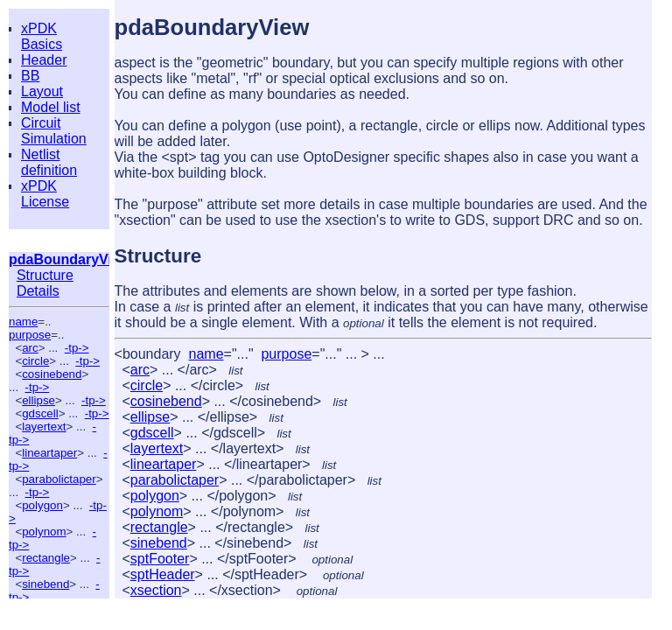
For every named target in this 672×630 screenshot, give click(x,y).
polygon (42, 505)
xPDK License (45, 194)
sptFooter (160, 559)
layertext (44, 427)
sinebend (45, 584)
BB (30, 76)
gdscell (40, 413)
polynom (44, 532)
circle (35, 361)
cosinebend (52, 374)
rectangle (46, 558)
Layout (42, 91)
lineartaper (49, 453)
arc (30, 348)
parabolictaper (59, 479)
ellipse (38, 400)
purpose (30, 335)
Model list (51, 107)
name (23, 322)
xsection (156, 590)
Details (38, 291)
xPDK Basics (42, 36)
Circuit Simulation (54, 131)
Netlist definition (49, 162)
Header (44, 60)
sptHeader (163, 574)
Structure (45, 275)
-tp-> (77, 348)
